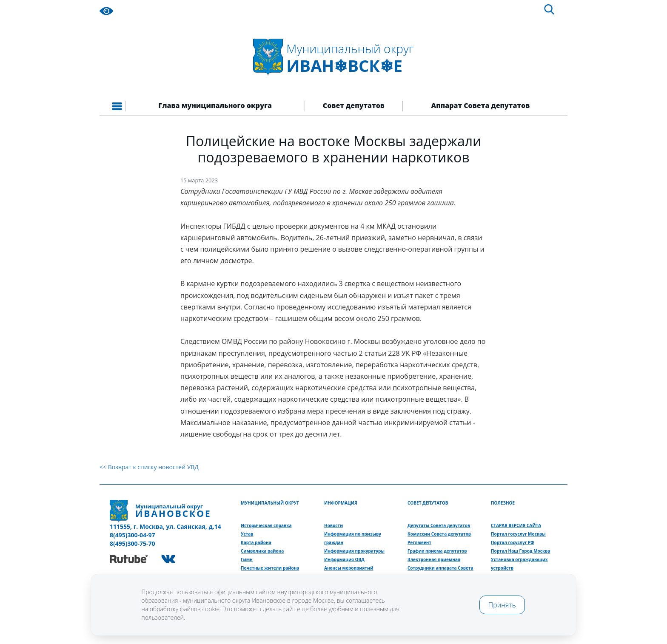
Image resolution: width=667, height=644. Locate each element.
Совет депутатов (354, 105)
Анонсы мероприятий (349, 568)
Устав (247, 534)
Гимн (247, 559)
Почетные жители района (270, 568)
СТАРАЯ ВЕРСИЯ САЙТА (516, 525)
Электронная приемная (434, 559)
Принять (502, 605)
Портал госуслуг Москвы (518, 534)
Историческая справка (266, 525)
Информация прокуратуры (354, 551)
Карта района (256, 542)
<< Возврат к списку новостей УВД (149, 467)
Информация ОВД (344, 559)
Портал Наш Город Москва (520, 551)
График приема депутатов (437, 551)
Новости (333, 525)
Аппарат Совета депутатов (481, 105)
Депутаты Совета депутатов (439, 525)
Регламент (419, 542)
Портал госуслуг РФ (513, 542)
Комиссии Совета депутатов (439, 534)
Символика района (262, 551)
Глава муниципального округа (215, 105)
